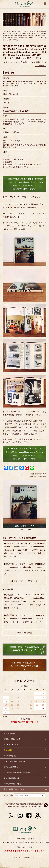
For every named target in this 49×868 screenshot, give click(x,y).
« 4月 (5, 716)
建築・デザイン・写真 (10, 33)
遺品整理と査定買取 (11, 745)
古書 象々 (25, 4)
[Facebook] (29, 816)
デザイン (31, 62)
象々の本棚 (41, 31)
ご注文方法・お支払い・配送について (17, 761)
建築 (25, 62)
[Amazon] (38, 816)
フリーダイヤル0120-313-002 (22, 424)
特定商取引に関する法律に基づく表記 (17, 773)
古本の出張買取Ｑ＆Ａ (12, 767)
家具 (38, 62)
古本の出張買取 (9, 733)
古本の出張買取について (21, 421)
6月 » (44, 716)
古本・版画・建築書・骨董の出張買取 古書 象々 (19, 31)
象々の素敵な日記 (10, 756)
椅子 (20, 62)
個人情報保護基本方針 (12, 778)
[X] (11, 816)
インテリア (13, 62)
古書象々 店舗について (12, 739)
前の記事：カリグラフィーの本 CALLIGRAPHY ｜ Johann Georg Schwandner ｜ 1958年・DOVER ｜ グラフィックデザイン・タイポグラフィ (24, 569)
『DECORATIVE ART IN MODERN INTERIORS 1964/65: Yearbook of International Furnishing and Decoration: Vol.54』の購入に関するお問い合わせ (24, 184)
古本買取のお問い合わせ (13, 784)
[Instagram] (20, 816)
